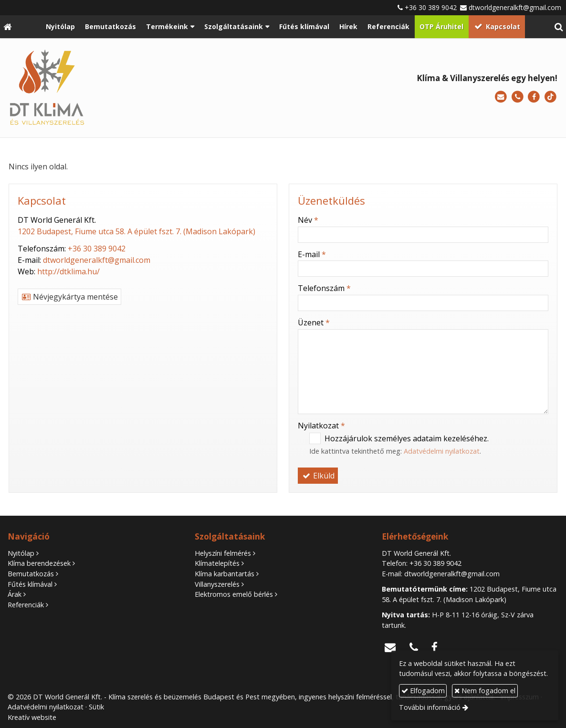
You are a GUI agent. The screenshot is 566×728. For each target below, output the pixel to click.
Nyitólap (21, 553)
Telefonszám (324, 288)
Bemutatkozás (31, 574)
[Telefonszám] (518, 97)
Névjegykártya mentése (69, 297)
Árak (15, 594)
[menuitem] (61, 27)
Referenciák (26, 605)
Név (308, 220)
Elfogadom (423, 691)
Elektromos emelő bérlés (234, 594)
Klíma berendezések (39, 563)
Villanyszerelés (217, 584)
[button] (559, 27)
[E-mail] (501, 97)
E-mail (312, 254)
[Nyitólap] (7, 27)
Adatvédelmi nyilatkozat (442, 451)
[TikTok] (550, 97)
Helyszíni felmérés (223, 553)
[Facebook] (534, 97)
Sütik (96, 707)
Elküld (318, 476)
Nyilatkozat (321, 426)
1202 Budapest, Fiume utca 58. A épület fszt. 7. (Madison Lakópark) (136, 231)
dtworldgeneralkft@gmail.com (515, 7)
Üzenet (314, 322)
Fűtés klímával (30, 584)
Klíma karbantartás (225, 574)
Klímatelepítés (217, 563)
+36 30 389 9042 (431, 7)
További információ (430, 707)
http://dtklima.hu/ (68, 271)
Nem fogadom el (485, 691)
